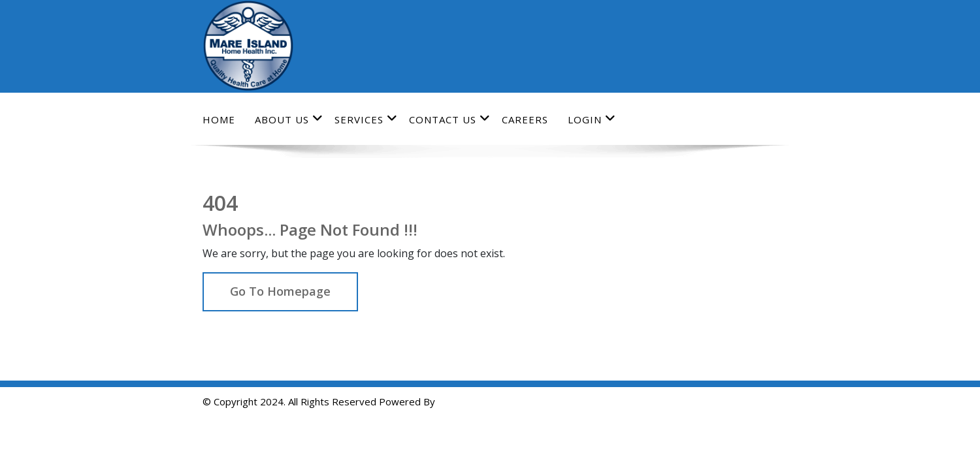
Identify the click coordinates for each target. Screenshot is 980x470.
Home (219, 119)
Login (592, 119)
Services (366, 119)
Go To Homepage (280, 291)
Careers (525, 119)
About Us (289, 119)
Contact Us (450, 119)
